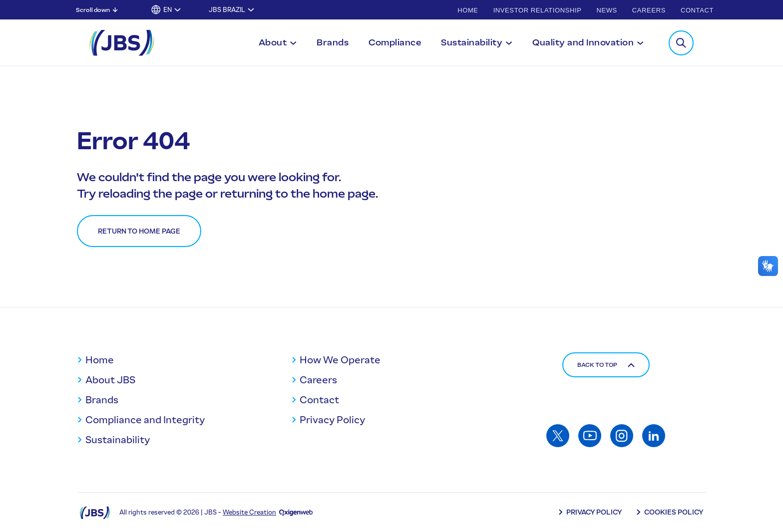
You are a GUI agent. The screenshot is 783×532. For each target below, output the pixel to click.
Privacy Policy (332, 420)
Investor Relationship (538, 10)
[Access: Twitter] (558, 436)
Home (468, 10)
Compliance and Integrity (145, 420)
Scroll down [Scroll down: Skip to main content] (93, 10)
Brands (333, 42)
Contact (697, 10)
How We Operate (340, 360)
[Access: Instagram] (622, 436)
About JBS (110, 380)
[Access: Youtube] (590, 436)
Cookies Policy (674, 512)
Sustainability (118, 440)
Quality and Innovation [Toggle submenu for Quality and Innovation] (583, 42)
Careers (649, 10)
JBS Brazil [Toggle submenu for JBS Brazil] (227, 10)
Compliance (395, 42)
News (606, 10)
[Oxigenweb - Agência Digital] (296, 512)
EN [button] (168, 10)
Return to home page (139, 231)
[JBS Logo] (122, 43)
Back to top (606, 365)
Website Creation (249, 512)
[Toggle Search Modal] (681, 43)
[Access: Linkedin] (654, 436)
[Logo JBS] (95, 512)
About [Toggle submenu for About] (273, 42)
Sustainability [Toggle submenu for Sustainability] (472, 42)
